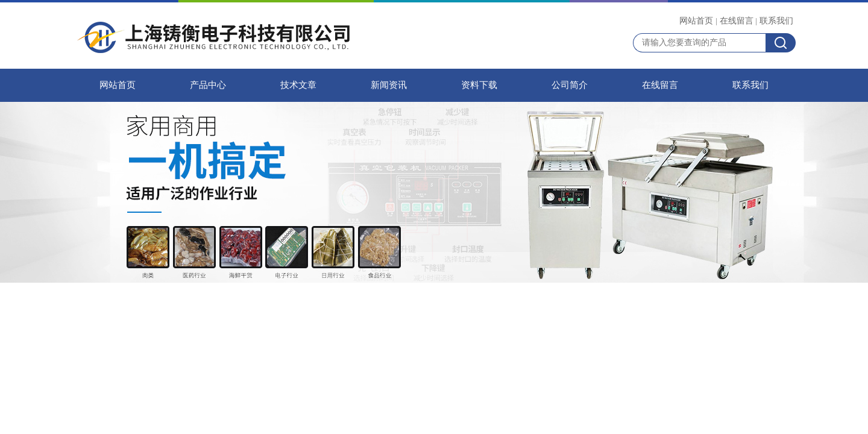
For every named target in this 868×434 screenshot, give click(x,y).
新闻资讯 (389, 85)
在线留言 (737, 20)
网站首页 (696, 20)
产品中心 (208, 85)
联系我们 (776, 20)
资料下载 (479, 85)
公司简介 (570, 85)
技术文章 (298, 85)
